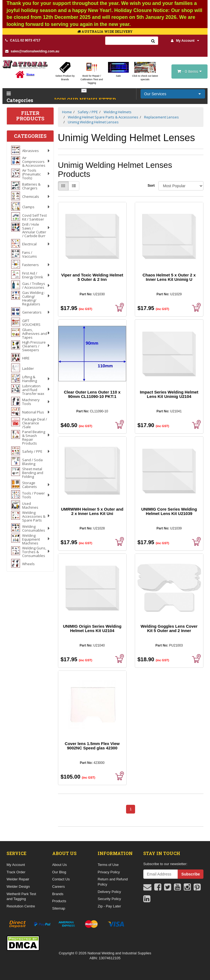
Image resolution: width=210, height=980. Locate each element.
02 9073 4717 (23, 40)
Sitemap (59, 908)
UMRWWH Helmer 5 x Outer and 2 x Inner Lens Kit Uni (92, 511)
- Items (189, 71)
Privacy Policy (109, 872)
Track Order (16, 872)
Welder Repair (18, 879)
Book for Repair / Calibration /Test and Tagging (92, 79)
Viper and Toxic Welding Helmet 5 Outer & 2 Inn (92, 277)
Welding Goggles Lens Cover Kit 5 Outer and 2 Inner (169, 628)
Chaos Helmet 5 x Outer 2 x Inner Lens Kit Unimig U (169, 277)
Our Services (155, 94)
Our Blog (59, 872)
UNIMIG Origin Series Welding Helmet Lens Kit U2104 (92, 628)
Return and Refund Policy (113, 882)
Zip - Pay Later (109, 906)
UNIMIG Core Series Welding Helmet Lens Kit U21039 (169, 511)
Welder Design (18, 887)
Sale (118, 76)
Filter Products (30, 116)
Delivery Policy (109, 892)
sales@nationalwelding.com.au (32, 51)
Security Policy (109, 899)
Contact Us (61, 879)
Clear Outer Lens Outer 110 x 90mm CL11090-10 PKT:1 (92, 394)
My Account (185, 41)
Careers (59, 887)
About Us (59, 865)
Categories (18, 97)
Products (59, 901)
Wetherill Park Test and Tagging (21, 896)
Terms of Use (108, 865)
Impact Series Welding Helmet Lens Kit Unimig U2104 (169, 394)
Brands (58, 894)
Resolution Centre (21, 906)
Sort (151, 185)
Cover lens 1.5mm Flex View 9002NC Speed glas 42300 (92, 746)
